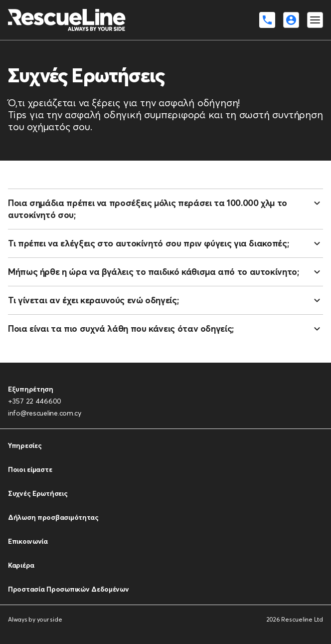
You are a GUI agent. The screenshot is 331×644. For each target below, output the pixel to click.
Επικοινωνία (28, 541)
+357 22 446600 (35, 401)
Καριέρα (21, 565)
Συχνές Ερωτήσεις (38, 493)
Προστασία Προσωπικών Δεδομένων (69, 589)
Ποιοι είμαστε (30, 469)
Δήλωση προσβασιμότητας (53, 517)
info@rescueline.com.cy (45, 413)
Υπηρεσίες (25, 445)
